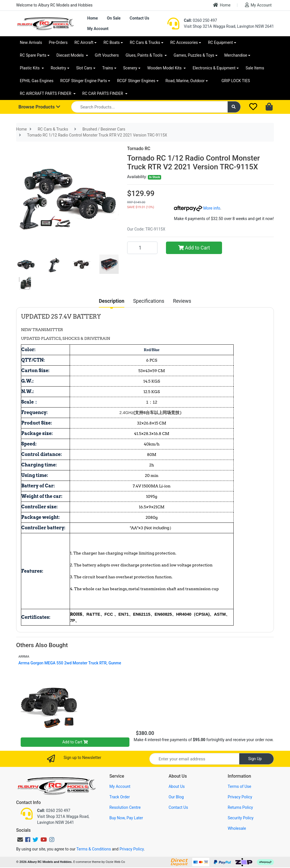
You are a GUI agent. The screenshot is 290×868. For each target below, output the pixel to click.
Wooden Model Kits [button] (165, 68)
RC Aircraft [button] (84, 42)
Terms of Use (239, 786)
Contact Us (139, 18)
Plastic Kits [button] (30, 68)
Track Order (120, 797)
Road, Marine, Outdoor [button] (185, 81)
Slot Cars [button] (84, 68)
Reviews (182, 301)
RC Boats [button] (111, 42)
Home (222, 5)
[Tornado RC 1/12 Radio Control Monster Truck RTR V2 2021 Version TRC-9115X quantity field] (142, 248)
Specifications (149, 301)
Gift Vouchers (107, 55)
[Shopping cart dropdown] (270, 107)
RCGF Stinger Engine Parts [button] (84, 81)
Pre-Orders (58, 42)
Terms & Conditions (94, 849)
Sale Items (255, 68)
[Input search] (149, 107)
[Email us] (20, 840)
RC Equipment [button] (220, 42)
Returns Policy (240, 807)
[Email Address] (194, 759)
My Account (258, 5)
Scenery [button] (130, 68)
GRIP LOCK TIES (236, 81)
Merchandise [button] (236, 55)
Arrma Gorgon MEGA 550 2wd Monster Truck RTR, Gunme (70, 663)
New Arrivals (31, 42)
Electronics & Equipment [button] (214, 68)
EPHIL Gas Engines (37, 81)
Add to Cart (194, 248)
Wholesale (237, 828)
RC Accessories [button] (184, 42)
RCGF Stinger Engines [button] (136, 81)
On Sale (114, 18)
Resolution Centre (125, 807)
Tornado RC (139, 149)
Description (112, 301)
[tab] (112, 301)
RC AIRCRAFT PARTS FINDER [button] (46, 93)
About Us (177, 786)
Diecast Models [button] (71, 55)
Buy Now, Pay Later (126, 818)
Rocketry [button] (58, 68)
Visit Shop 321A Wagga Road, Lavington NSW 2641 (229, 26)
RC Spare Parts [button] (33, 55)
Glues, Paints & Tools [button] (144, 55)
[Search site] (234, 107)
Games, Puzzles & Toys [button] (194, 55)
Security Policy (241, 818)
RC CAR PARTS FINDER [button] (103, 93)
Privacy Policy (240, 797)
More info (197, 208)
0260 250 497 (200, 20)
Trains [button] (108, 68)
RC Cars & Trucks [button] (145, 42)
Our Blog (176, 797)
